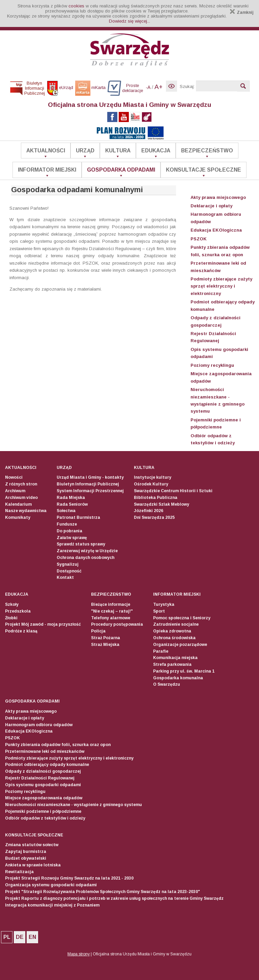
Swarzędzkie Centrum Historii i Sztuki (173, 491)
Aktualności (46, 151)
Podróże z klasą (21, 631)
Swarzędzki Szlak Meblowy (162, 504)
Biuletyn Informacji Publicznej (88, 484)
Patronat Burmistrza (78, 517)
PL (7, 937)
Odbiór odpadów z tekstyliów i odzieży (45, 818)
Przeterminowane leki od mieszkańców (45, 751)
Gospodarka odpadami (121, 170)
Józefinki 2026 (149, 511)
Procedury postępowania (117, 624)
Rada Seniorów (72, 504)
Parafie (161, 651)
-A (148, 87)
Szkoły (12, 604)
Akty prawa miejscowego (218, 197)
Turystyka (164, 604)
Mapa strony (79, 954)
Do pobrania (69, 531)
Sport (159, 611)
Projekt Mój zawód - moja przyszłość (43, 624)
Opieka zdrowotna (172, 631)
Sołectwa (66, 511)
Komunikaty (18, 517)
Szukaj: (187, 86)
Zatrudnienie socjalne (176, 624)
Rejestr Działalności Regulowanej (40, 778)
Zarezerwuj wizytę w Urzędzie (87, 551)
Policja (98, 631)
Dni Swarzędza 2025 (154, 517)
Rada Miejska (71, 498)
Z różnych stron (21, 484)
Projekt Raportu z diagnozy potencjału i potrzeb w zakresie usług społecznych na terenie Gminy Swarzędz (114, 898)
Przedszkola (18, 611)
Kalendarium (18, 504)
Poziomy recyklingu (212, 365)
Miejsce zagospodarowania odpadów (44, 798)
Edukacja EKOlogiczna (216, 230)
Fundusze (67, 524)
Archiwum (15, 491)
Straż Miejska (105, 645)
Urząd (85, 151)
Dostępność (69, 571)
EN (32, 937)
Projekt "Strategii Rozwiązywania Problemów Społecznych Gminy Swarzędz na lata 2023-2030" (103, 892)
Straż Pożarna (106, 638)
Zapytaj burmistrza (26, 852)
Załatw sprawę (72, 538)
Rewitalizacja (19, 872)
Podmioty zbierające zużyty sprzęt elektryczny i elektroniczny (221, 286)
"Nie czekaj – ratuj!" (112, 611)
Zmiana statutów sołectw (32, 845)
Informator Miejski (47, 170)
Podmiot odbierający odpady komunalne (47, 765)
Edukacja (156, 151)
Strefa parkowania (172, 664)
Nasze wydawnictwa (26, 511)
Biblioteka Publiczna (156, 498)
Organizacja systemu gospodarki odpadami (51, 885)
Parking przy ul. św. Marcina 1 (184, 671)
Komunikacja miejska (175, 658)
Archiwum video (21, 498)
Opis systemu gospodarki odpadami (43, 785)
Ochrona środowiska (174, 638)
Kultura (118, 151)
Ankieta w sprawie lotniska (33, 865)
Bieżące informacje (111, 604)
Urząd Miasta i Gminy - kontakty (90, 477)
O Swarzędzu (167, 684)
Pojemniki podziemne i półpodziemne (43, 811)
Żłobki (11, 618)
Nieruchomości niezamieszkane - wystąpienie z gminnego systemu (74, 805)
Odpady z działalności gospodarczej (43, 771)
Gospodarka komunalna (178, 678)
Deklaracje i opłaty (211, 206)
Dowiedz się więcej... (129, 21)
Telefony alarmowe (111, 618)
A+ (159, 87)
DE (20, 937)
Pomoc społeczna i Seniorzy (182, 618)
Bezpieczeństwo (207, 151)
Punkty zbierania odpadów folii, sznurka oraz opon (58, 745)
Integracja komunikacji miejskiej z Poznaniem (52, 905)
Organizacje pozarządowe (180, 645)
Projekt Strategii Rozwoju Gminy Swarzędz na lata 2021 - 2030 (69, 878)
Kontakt (65, 577)
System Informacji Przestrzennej (90, 491)
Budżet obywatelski (26, 858)
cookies (76, 6)
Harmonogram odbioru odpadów (39, 725)
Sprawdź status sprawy (81, 544)
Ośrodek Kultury (151, 484)
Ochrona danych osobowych (85, 558)
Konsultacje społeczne (204, 170)
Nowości (14, 477)
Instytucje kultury (153, 477)
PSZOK (199, 239)
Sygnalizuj (68, 564)
